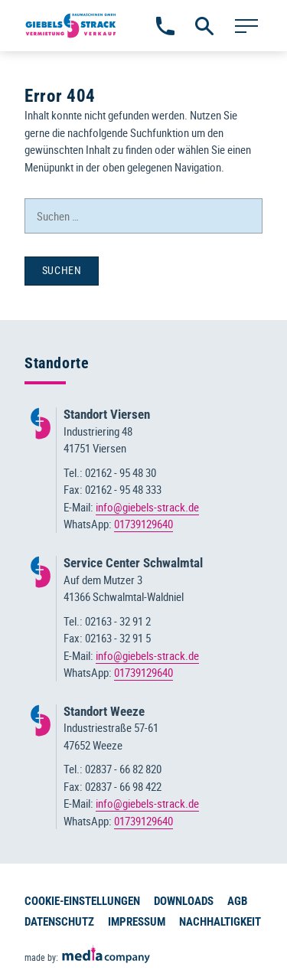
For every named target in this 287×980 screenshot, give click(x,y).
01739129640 (143, 524)
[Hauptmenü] (246, 26)
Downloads (184, 902)
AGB (237, 902)
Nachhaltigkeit (220, 922)
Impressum (137, 922)
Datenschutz (59, 922)
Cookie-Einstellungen (82, 902)
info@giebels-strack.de (147, 507)
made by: (88, 954)
